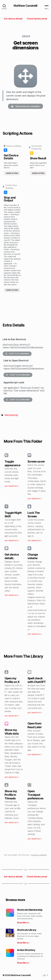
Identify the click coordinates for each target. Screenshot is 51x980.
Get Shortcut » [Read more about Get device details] (12, 595)
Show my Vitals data (12, 732)
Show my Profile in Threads (11, 795)
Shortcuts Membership (30, 910)
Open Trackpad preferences (35, 795)
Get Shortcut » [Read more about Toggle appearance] (12, 486)
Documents (37, 146)
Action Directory (26, 950)
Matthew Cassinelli (25, 6)
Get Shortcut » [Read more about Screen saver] (35, 499)
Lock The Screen (34, 514)
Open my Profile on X (12, 680)
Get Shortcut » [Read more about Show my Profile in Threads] (12, 823)
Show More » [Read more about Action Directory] (23, 963)
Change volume (33, 556)
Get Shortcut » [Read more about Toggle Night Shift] (12, 541)
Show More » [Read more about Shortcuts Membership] (23, 923)
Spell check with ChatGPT (37, 680)
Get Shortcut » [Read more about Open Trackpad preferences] (35, 839)
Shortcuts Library (27, 930)
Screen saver (36, 461)
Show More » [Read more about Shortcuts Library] (23, 943)
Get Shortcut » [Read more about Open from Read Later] (35, 755)
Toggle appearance (12, 463)
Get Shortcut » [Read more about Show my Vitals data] (12, 777)
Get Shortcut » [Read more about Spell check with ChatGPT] (35, 713)
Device (26, 36)
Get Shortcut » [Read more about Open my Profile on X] (12, 716)
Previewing (36, 149)
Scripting (17, 146)
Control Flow (11, 185)
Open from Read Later (35, 725)
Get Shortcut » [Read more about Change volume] (35, 634)
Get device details (12, 556)
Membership (11, 415)
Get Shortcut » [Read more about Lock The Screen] (35, 541)
